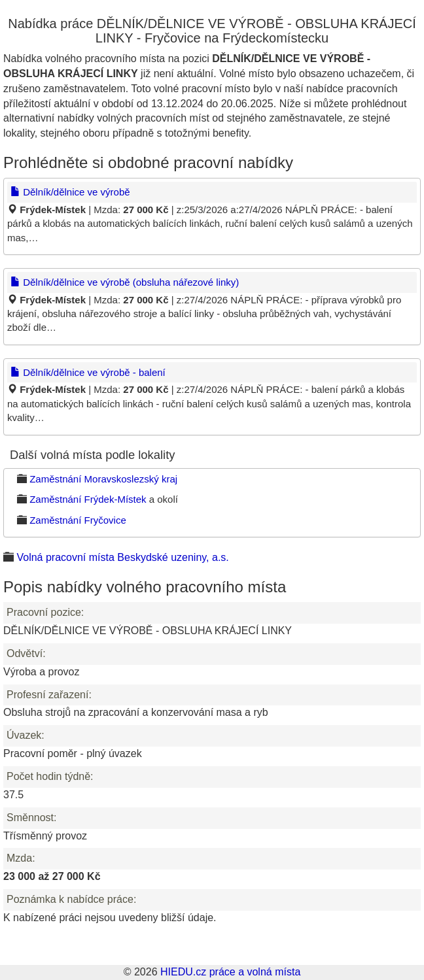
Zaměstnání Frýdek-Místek (88, 499)
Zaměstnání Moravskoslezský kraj (103, 479)
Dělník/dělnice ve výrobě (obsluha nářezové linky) (125, 282)
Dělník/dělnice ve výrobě (70, 192)
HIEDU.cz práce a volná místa (230, 972)
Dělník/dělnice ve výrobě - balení (88, 372)
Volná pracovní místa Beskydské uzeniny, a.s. (122, 557)
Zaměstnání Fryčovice (78, 520)
